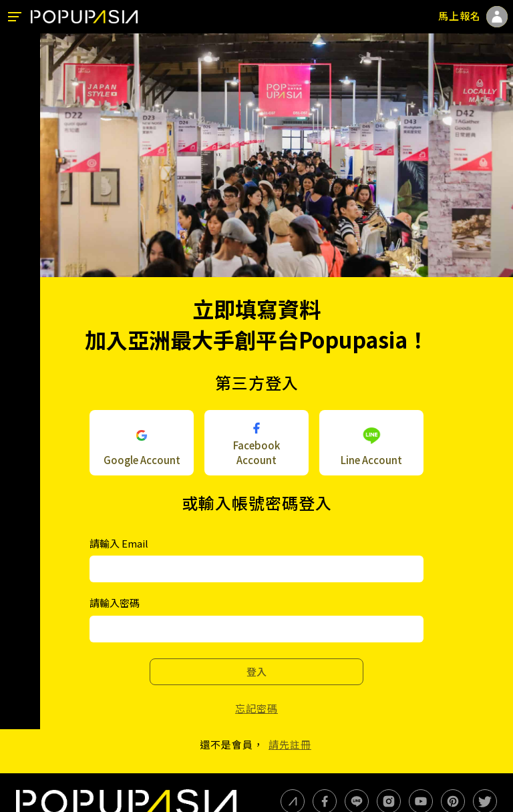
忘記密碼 (256, 708)
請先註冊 (290, 744)
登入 (256, 671)
